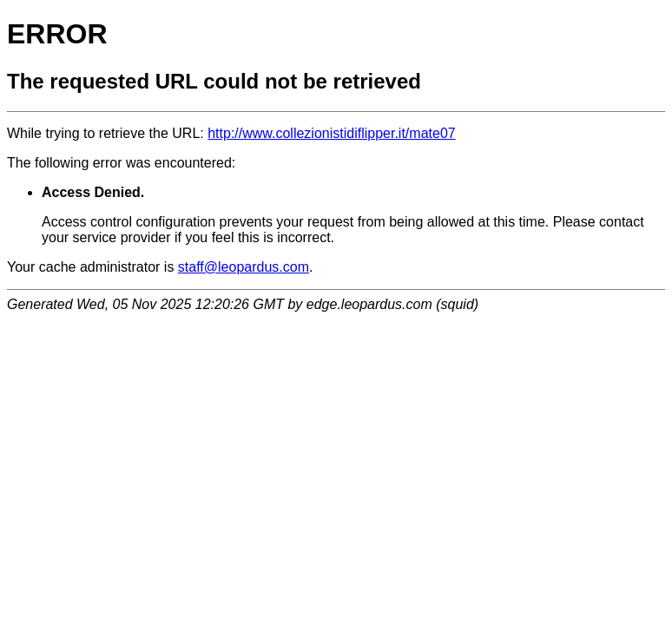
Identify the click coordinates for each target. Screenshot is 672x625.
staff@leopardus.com (244, 267)
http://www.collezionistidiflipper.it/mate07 (331, 133)
